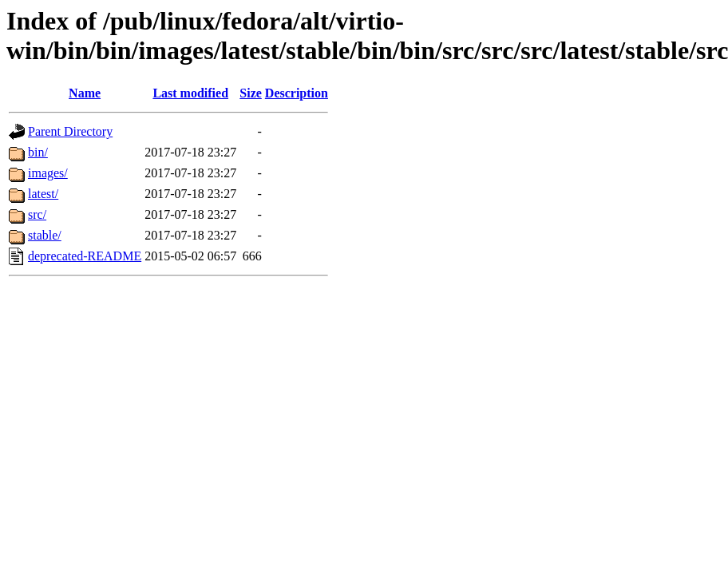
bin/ (38, 152)
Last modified (190, 93)
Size (251, 93)
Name (85, 93)
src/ (37, 214)
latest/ (43, 194)
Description (297, 93)
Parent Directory (70, 131)
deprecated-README (85, 256)
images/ (48, 173)
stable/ (45, 235)
